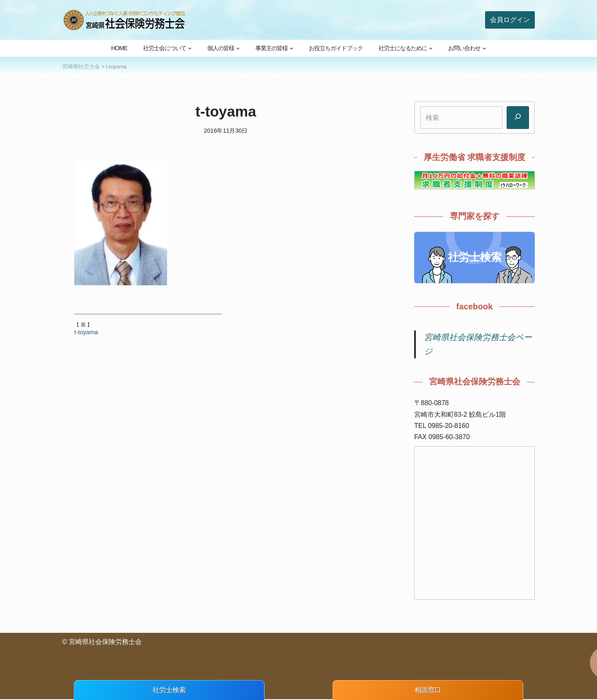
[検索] (518, 118)
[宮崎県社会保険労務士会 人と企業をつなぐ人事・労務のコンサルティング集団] (124, 20)
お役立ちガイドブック (336, 48)
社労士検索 (475, 258)
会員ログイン (510, 20)
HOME (119, 48)
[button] (190, 49)
